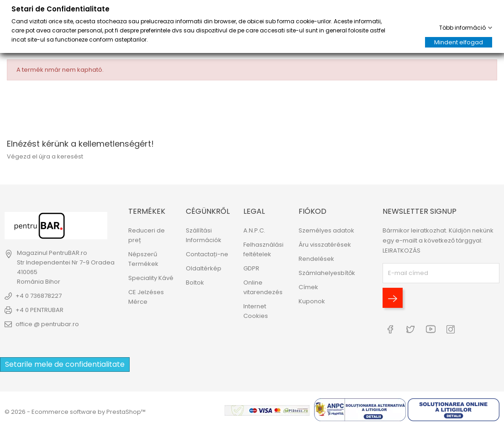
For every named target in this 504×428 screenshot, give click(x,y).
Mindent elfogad (459, 42)
